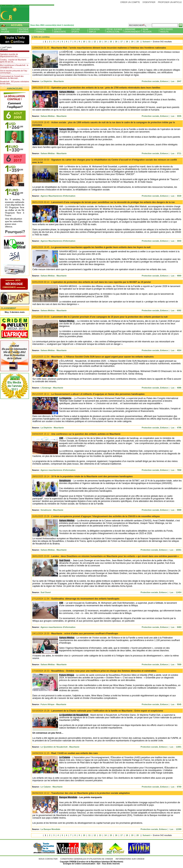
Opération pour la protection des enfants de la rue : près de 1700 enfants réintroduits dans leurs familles (96, 88)
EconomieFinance (41, 31)
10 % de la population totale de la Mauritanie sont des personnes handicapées (82, 476)
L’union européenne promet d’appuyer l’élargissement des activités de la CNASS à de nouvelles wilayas (96, 516)
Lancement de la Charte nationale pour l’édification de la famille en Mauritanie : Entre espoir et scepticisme (98, 711)
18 (127, 42)
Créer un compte (130, 2)
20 (138, 42)
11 (89, 42)
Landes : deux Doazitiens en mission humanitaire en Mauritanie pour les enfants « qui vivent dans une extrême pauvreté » (105, 556)
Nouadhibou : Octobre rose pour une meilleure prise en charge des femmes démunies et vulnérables (94, 671)
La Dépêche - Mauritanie (52, 81)
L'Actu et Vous (15, 40)
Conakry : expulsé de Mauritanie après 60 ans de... (13, 61)
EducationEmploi (94, 31)
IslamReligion (147, 31)
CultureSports (76, 31)
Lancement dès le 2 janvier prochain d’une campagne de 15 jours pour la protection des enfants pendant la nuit (100, 317)
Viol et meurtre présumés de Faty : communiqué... (14, 72)
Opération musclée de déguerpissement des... (10, 55)
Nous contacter (48, 859)
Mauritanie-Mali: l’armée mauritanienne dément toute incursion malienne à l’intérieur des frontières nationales (99, 48)
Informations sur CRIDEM (130, 859)
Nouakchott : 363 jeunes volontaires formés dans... (15, 83)
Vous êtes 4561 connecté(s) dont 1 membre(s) (52, 25)
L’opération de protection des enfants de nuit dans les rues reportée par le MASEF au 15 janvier (92, 282)
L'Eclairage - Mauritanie (52, 388)
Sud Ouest (46, 592)
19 (132, 42)
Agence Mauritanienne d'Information (58, 196)
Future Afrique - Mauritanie (53, 704)
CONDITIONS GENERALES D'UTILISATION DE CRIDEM (87, 859)
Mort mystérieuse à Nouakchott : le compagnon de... (14, 66)
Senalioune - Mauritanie (52, 510)
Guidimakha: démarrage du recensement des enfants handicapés (76, 599)
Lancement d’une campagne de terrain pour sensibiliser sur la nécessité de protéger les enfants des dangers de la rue (103, 202)
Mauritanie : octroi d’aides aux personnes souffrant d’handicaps (75, 634)
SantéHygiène (5, 31)
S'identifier (149, 2)
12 (95, 42)
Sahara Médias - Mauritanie (54, 116)
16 (116, 42)
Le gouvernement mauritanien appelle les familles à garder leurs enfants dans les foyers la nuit (91, 247)
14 (105, 42)
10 (84, 42)
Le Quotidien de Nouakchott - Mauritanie (60, 747)
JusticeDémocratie (60, 31)
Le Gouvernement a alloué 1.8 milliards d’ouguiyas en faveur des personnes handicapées (88, 394)
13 (100, 42)
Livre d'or (18, 299)
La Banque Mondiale (50, 829)
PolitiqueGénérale (24, 31)
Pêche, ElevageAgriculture (114, 31)
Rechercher (136, 25)
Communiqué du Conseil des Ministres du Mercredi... (12, 77)
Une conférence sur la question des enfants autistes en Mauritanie (76, 434)
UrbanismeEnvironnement (132, 31)
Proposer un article (170, 2)
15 (111, 42)
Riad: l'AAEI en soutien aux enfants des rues (65, 753)
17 (122, 42)
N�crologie (18, 284)
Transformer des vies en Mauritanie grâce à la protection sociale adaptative (81, 793)
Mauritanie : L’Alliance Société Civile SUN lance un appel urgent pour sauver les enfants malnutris (93, 357)
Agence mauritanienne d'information (58, 470)
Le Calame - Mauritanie (52, 787)
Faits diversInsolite (167, 31)
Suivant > (145, 42)
